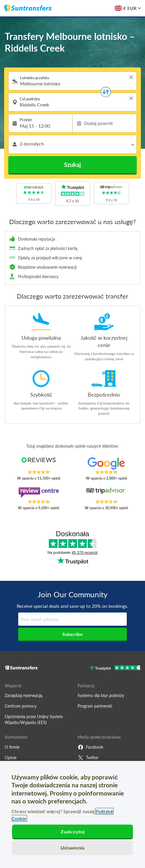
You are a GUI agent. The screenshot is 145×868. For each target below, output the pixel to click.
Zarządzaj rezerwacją (24, 695)
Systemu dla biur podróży (101, 695)
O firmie (12, 747)
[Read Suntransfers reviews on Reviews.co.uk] (39, 463)
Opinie (11, 758)
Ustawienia (73, 848)
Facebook (90, 747)
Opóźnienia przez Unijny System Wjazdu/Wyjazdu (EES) (34, 719)
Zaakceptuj (73, 831)
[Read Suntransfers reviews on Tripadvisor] (106, 493)
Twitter (88, 758)
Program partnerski (95, 706)
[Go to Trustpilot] (115, 668)
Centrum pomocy (21, 706)
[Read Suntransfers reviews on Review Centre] (39, 493)
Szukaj (72, 165)
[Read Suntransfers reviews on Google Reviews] (106, 463)
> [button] (131, 77)
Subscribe (73, 634)
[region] (72, 814)
